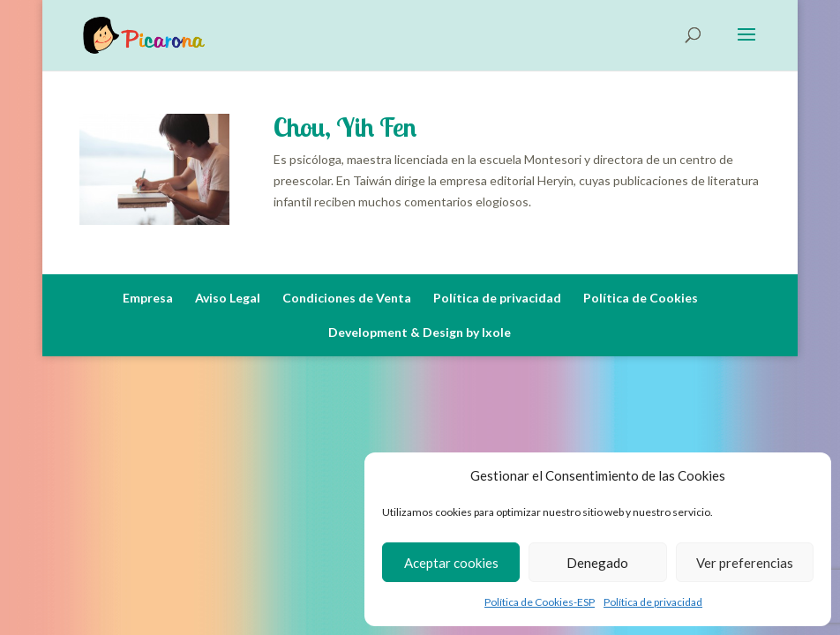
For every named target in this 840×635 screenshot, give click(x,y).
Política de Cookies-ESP (540, 602)
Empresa (148, 298)
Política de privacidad (653, 602)
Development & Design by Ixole (420, 332)
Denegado (597, 563)
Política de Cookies (641, 298)
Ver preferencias (745, 563)
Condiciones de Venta (347, 298)
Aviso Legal (228, 298)
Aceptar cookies (451, 563)
